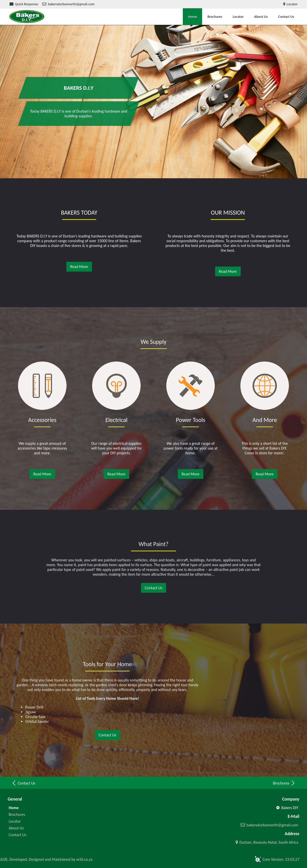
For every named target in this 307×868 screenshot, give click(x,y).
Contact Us (286, 17)
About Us (261, 17)
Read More (79, 267)
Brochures (215, 17)
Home (192, 17)
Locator (238, 17)
